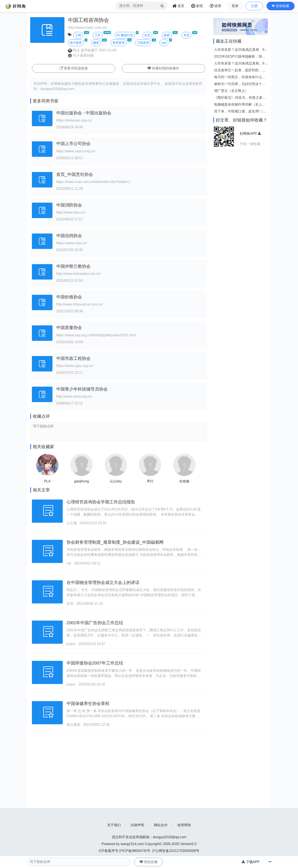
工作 (98, 35)
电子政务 (76, 43)
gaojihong (81, 481)
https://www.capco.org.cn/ (76, 151)
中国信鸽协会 (69, 236)
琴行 (150, 481)
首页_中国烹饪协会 (75, 174)
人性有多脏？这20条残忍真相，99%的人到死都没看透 (239, 50)
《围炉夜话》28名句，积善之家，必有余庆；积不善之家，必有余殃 (240, 98)
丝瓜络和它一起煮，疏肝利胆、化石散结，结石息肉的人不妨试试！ (240, 71)
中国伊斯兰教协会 (73, 266)
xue (164, 43)
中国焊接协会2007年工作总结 (95, 663)
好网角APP (250, 134)
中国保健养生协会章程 (88, 703)
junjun (71, 644)
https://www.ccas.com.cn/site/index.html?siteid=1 (93, 182)
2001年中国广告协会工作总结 (95, 623)
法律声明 (137, 825)
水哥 (70, 604)
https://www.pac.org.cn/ (74, 120)
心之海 (72, 523)
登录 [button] (235, 6)
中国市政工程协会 (73, 358)
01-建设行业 (125, 35)
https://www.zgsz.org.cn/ (75, 366)
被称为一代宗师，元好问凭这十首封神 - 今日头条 (240, 84)
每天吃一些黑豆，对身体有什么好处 (240, 77)
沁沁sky (116, 481)
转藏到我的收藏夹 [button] (163, 68)
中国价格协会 (69, 297)
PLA (74, 55)
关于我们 (114, 825)
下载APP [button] (251, 862)
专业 (186, 35)
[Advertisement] (118, 778)
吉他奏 (184, 481)
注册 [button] (254, 6)
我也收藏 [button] (149, 862)
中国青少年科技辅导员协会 (82, 389)
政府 (167, 35)
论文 (147, 35)
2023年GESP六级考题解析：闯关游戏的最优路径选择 (240, 57)
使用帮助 (184, 825)
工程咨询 (143, 43)
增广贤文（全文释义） (231, 91)
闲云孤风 (73, 725)
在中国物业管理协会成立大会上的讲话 (103, 582)
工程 (78, 35)
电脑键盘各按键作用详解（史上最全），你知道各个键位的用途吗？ (240, 105)
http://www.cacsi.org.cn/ (74, 396)
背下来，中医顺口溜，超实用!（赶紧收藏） (240, 112)
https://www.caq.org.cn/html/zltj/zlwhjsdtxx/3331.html (96, 335)
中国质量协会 (69, 328)
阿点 (74, 50)
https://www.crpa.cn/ (72, 243)
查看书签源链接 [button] (74, 68)
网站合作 (161, 825)
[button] (281, 6)
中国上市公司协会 (73, 144)
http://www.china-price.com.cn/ (80, 304)
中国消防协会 (69, 205)
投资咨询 (119, 43)
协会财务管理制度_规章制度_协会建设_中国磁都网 (115, 542)
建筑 (96, 43)
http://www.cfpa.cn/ (71, 212)
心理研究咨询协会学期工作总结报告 (101, 502)
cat (69, 563)
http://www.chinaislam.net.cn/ (78, 274)
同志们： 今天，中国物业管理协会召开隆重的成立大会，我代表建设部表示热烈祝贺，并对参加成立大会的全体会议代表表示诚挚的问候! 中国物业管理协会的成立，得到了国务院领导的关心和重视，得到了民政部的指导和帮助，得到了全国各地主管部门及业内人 (134, 595)
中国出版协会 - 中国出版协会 (84, 113)
